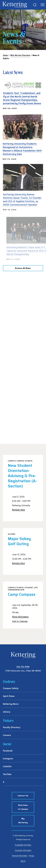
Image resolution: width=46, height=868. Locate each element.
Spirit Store (9, 696)
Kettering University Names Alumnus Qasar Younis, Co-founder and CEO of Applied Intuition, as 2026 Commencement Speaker (22, 196)
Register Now (19, 563)
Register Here (19, 510)
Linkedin (7, 766)
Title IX (23, 861)
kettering (15, 5)
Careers (7, 735)
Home (5, 55)
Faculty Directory (12, 727)
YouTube (7, 774)
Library (7, 712)
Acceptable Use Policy (23, 845)
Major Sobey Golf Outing (19, 541)
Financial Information (20, 856)
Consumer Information (23, 850)
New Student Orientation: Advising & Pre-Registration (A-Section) (22, 476)
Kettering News (11, 704)
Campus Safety (11, 688)
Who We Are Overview (20, 55)
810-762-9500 (23, 667)
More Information (20, 617)
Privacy (31, 856)
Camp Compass (22, 594)
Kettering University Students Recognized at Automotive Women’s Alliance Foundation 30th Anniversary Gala (20, 149)
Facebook (8, 751)
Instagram (8, 758)
